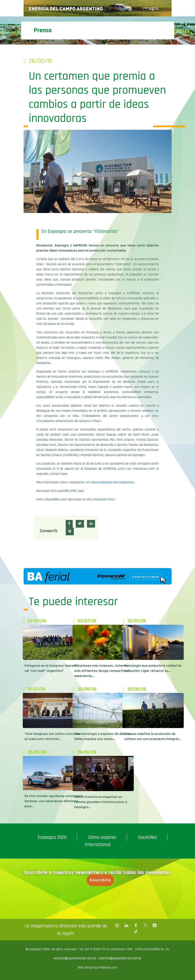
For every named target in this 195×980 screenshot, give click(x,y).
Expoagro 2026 (52, 837)
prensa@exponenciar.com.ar (120, 958)
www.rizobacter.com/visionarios (112, 482)
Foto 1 (112, 499)
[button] (69, 524)
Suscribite (101, 880)
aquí (81, 491)
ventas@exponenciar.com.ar (75, 958)
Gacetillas (147, 837)
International (98, 845)
